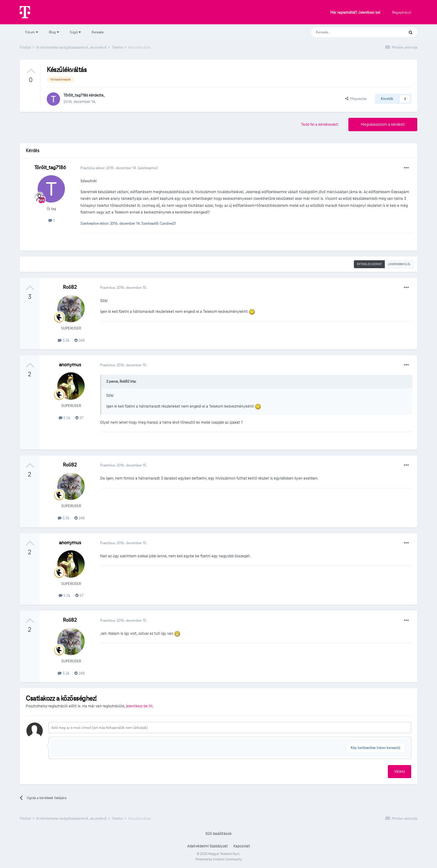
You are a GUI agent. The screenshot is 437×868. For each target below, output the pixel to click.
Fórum (32, 32)
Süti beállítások (218, 834)
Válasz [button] (400, 771)
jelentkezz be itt (139, 706)
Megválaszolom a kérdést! (383, 125)
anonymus (70, 365)
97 (79, 418)
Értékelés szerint (369, 264)
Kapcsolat (242, 846)
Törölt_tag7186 (76, 95)
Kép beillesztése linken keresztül (376, 748)
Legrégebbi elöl (399, 264)
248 (80, 340)
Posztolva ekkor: (109, 168)
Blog (54, 32)
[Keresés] (352, 32)
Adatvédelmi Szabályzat (208, 846)
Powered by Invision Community (219, 859)
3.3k (64, 340)
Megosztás (356, 99)
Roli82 (70, 287)
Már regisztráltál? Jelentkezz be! (355, 13)
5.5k (64, 418)
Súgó (75, 32)
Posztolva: (124, 287)
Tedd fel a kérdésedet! (320, 125)
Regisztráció (401, 12)
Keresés (98, 32)
